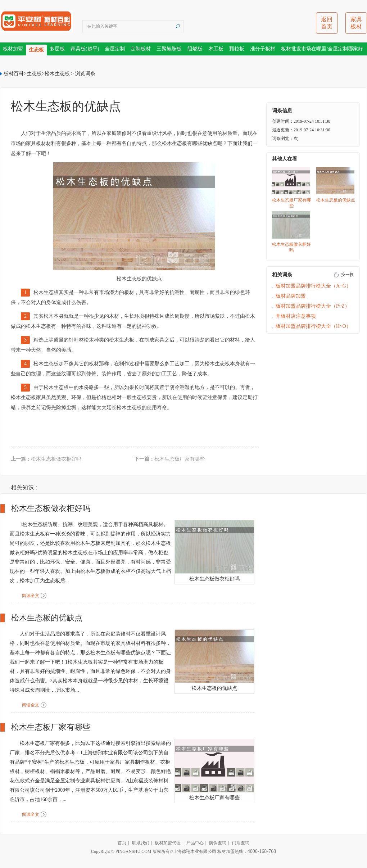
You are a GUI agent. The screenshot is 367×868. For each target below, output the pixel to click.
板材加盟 (13, 49)
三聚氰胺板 (169, 49)
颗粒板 (237, 49)
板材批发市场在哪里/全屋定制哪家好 (322, 49)
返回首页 (327, 23)
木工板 (216, 49)
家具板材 (356, 23)
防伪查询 (218, 843)
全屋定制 (115, 49)
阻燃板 (195, 49)
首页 (122, 843)
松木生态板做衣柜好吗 (56, 459)
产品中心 (195, 843)
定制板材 (141, 49)
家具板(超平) (85, 49)
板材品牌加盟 (291, 296)
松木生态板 (57, 74)
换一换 (348, 275)
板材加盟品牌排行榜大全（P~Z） (313, 306)
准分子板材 (263, 49)
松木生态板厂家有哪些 (180, 459)
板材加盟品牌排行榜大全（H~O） (313, 326)
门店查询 (241, 843)
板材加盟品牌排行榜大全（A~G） (313, 286)
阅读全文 (31, 596)
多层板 (57, 49)
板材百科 (14, 74)
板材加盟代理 (168, 843)
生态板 (36, 50)
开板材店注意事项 (296, 316)
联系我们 (141, 843)
